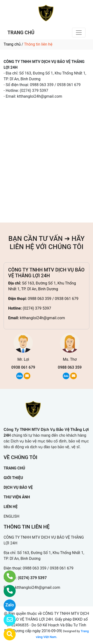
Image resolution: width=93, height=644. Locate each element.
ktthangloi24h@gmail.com (42, 318)
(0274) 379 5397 (37, 308)
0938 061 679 (23, 367)
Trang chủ (12, 44)
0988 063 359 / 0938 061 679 (53, 299)
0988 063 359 (70, 367)
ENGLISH (11, 516)
